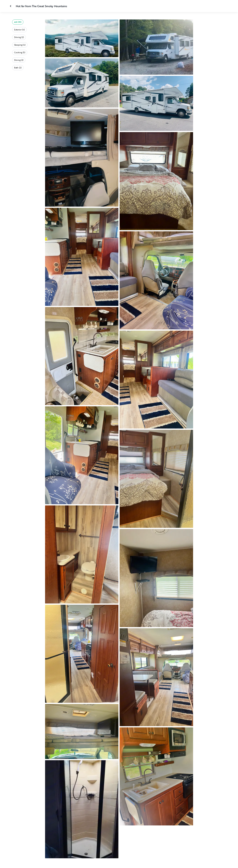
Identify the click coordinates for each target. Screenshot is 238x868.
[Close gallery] (11, 6)
